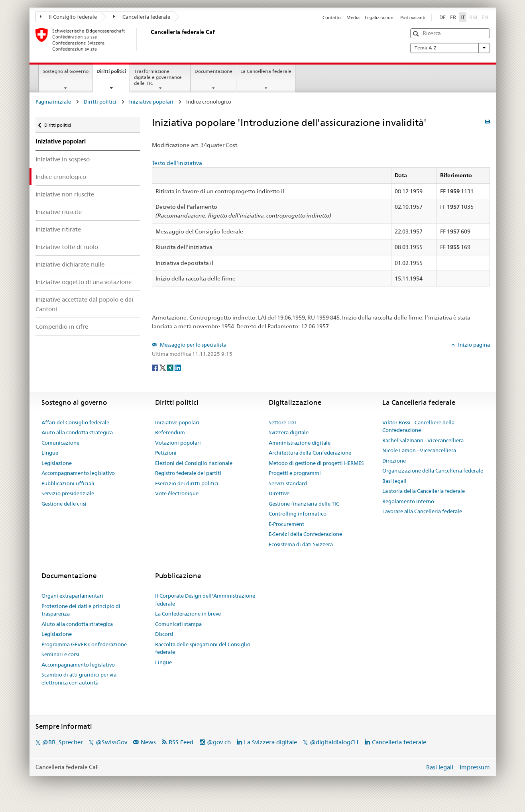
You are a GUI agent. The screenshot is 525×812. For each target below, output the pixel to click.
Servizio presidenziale (68, 493)
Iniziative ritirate (58, 229)
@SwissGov (111, 742)
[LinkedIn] (178, 367)
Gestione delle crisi (64, 504)
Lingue (50, 453)
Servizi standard (288, 483)
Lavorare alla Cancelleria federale (422, 511)
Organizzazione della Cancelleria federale (433, 471)
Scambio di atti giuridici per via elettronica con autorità (79, 679)
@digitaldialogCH (334, 742)
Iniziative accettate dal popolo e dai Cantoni (84, 304)
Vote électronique (177, 493)
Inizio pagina (473, 345)
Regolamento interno (408, 501)
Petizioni (166, 453)
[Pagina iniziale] (149, 39)
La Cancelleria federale (266, 71)
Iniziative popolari (151, 102)
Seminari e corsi (60, 654)
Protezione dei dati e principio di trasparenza (81, 610)
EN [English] (485, 17)
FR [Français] (453, 17)
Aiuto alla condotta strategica (77, 432)
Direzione (394, 461)
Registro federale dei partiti (188, 473)
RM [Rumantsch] (473, 17)
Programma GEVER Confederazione (84, 644)
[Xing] (171, 367)
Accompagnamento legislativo (78, 473)
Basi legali (394, 481)
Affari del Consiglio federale (75, 422)
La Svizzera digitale (270, 742)
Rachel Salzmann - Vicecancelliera (423, 440)
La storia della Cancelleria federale (424, 491)
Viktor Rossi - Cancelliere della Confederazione (418, 426)
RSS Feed (181, 742)
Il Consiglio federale (69, 17)
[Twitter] (163, 367)
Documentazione (213, 71)
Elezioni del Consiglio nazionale (194, 463)
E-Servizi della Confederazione (305, 534)
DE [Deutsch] (442, 17)
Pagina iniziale (53, 102)
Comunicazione (60, 443)
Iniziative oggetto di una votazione (84, 282)
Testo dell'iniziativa (177, 163)
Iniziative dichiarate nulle (70, 264)
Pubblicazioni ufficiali (68, 483)
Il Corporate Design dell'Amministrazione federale (205, 600)
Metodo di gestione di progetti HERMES (316, 463)
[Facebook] (156, 367)
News (148, 742)
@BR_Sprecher (63, 742)
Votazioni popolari (178, 443)
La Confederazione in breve (188, 614)
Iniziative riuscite (59, 212)
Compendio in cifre (62, 327)
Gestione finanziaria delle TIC (304, 504)
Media (353, 18)
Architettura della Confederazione (310, 453)
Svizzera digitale (289, 432)
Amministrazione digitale (300, 443)
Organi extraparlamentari (72, 596)
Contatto (332, 18)
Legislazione (57, 463)
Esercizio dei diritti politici (187, 483)
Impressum (475, 767)
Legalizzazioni (380, 18)
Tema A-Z (450, 48)
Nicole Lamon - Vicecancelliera (419, 450)
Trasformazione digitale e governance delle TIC (158, 77)
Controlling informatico (298, 514)
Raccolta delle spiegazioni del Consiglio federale (203, 648)
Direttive (279, 493)
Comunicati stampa (178, 624)
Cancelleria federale (142, 17)
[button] (417, 34)
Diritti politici (113, 74)
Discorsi (164, 634)
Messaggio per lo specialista (193, 345)
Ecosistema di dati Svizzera (301, 544)
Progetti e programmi (295, 473)
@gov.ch (219, 742)
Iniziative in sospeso (63, 159)
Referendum (170, 432)
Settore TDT (283, 422)
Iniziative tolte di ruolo (67, 247)
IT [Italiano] (463, 17)
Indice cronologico (61, 177)
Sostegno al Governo (66, 71)
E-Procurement (286, 524)
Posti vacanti (413, 18)
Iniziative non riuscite (65, 194)
